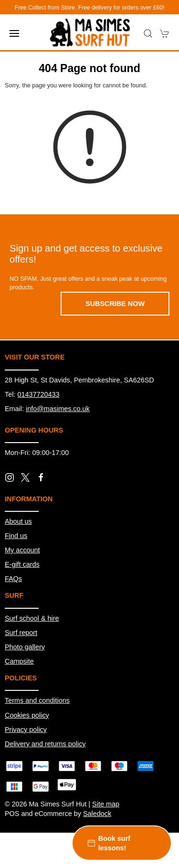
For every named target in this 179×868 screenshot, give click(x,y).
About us (18, 521)
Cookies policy (27, 715)
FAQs (13, 579)
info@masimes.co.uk (58, 409)
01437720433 (38, 394)
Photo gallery (25, 647)
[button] (14, 33)
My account (22, 550)
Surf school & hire (32, 618)
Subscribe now (115, 304)
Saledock (97, 814)
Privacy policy (26, 730)
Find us (16, 536)
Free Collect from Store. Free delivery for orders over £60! (89, 8)
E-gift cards (22, 564)
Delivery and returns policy (45, 744)
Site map (106, 804)
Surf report (21, 633)
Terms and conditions (37, 700)
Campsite (19, 661)
